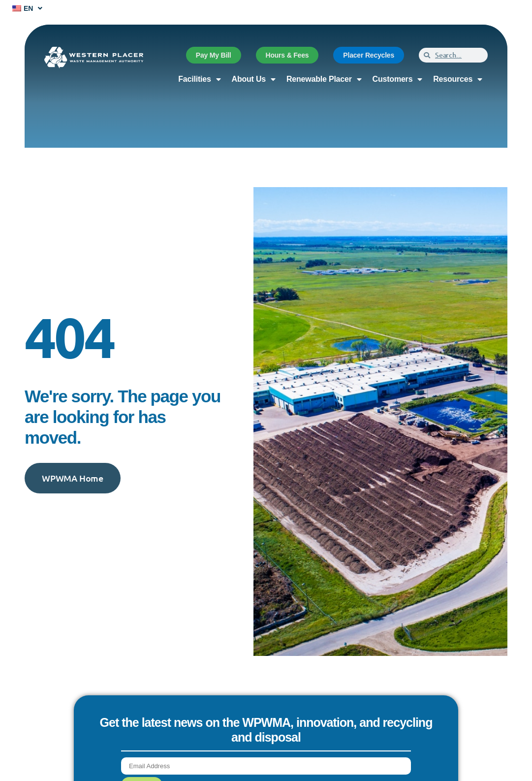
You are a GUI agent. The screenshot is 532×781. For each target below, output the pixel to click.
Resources (458, 79)
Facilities (199, 79)
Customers (398, 79)
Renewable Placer (324, 79)
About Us (254, 79)
